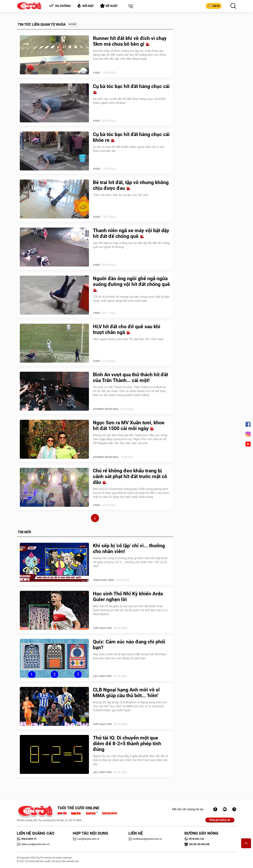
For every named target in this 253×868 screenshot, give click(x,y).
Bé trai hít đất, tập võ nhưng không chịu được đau (131, 185)
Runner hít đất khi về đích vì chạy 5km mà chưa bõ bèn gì (130, 41)
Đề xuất (109, 6)
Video (97, 73)
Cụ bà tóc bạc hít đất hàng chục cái (131, 89)
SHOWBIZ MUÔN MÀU (106, 409)
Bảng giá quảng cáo (220, 820)
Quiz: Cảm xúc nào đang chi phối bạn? (129, 645)
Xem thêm (95, 519)
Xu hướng (60, 6)
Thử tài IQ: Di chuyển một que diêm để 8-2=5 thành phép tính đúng (127, 744)
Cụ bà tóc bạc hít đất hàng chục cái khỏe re (131, 137)
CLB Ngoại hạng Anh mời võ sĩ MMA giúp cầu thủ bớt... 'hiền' (126, 693)
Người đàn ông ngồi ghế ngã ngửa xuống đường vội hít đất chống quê (131, 284)
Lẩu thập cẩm (102, 676)
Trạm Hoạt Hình (103, 580)
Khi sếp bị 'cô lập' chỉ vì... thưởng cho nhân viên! (129, 548)
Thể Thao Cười (102, 628)
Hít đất (72, 24)
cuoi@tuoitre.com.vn (86, 839)
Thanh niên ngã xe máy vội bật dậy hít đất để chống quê (131, 233)
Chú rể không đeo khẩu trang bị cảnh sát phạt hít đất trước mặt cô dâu (130, 476)
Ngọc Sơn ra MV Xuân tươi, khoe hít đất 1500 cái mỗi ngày (129, 425)
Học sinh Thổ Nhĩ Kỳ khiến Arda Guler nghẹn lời (128, 597)
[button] (130, 7)
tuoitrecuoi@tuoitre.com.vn (145, 839)
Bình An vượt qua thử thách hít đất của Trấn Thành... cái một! (130, 377)
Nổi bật (85, 6)
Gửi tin (214, 6)
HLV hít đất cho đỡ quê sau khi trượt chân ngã (127, 329)
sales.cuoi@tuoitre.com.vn (33, 844)
